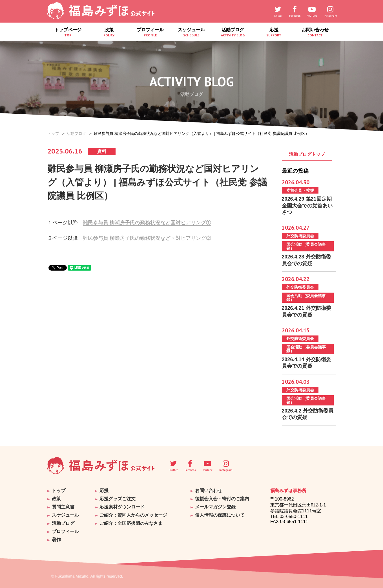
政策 (109, 32)
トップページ (68, 32)
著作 (56, 540)
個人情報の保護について (220, 515)
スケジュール (191, 32)
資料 (102, 151)
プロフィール (150, 32)
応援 (274, 32)
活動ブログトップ (307, 154)
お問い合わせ (315, 32)
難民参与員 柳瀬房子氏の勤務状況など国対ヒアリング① (147, 223)
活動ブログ (233, 32)
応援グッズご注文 (118, 499)
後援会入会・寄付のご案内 (222, 499)
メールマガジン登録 (215, 507)
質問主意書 (63, 507)
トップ (53, 133)
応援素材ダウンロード (122, 507)
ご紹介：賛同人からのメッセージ (133, 515)
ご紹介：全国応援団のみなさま (131, 523)
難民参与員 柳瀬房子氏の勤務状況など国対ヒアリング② (147, 238)
